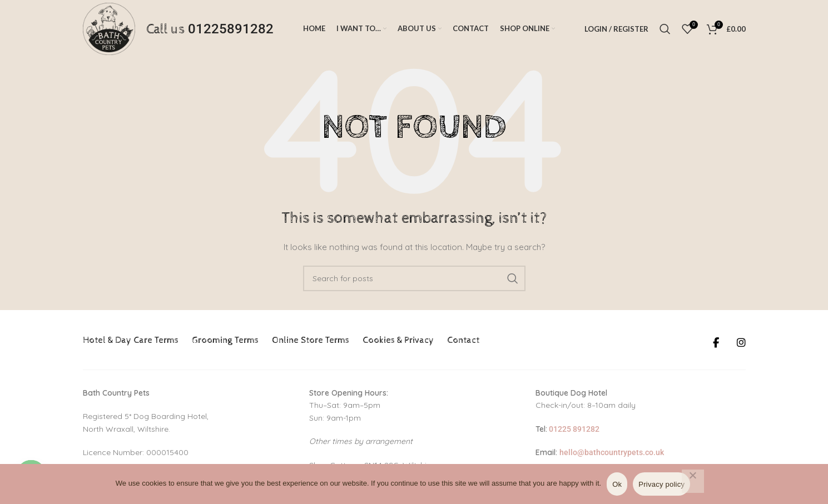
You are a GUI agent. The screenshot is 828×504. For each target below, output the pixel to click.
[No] (693, 481)
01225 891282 (573, 429)
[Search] (665, 29)
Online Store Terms (311, 340)
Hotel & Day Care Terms (131, 340)
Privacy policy (661, 484)
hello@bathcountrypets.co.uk (612, 452)
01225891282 (231, 29)
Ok (617, 484)
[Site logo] (109, 28)
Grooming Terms (225, 340)
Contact (463, 340)
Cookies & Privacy (398, 340)
